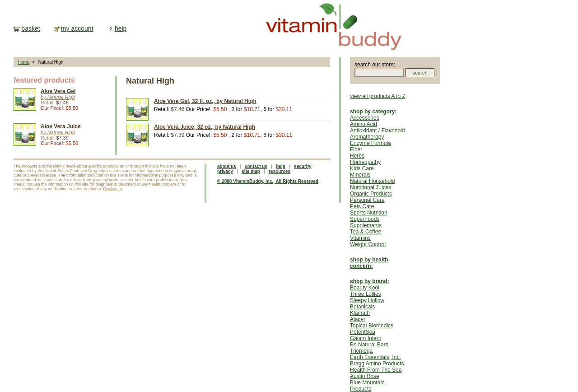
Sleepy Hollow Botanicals (367, 303)
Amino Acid (364, 124)
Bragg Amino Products (377, 364)
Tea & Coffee (366, 232)
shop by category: (373, 112)
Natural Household (372, 181)
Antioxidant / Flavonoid (377, 131)
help (121, 28)
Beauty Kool (365, 288)
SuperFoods (365, 219)
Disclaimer (113, 189)
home (24, 62)
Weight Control (368, 244)
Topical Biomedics (372, 326)
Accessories (365, 118)
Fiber (356, 149)
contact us (256, 166)
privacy (225, 171)
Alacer (358, 319)
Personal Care (367, 200)
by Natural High (58, 97)
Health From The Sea (376, 370)
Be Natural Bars (369, 345)
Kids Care (362, 168)
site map (251, 171)
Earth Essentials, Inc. (375, 357)
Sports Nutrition (369, 213)
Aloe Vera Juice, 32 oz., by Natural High (205, 127)
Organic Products (371, 194)
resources (280, 171)
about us (227, 166)
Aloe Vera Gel (58, 91)
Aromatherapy (367, 137)
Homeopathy (365, 162)
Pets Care (362, 206)
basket (30, 28)
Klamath (360, 313)
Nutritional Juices (371, 187)
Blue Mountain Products (367, 386)
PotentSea (363, 332)
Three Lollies (366, 294)
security (303, 166)
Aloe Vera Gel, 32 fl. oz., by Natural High (205, 101)
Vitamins (360, 238)
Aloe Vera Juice (61, 126)
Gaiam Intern (366, 338)
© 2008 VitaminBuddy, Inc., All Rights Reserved (268, 181)
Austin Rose (365, 376)
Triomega (361, 351)
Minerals (360, 175)
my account (77, 28)
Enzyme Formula (371, 143)
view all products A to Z (378, 96)
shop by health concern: (369, 263)
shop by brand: (370, 281)
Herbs (357, 156)
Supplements (366, 225)
